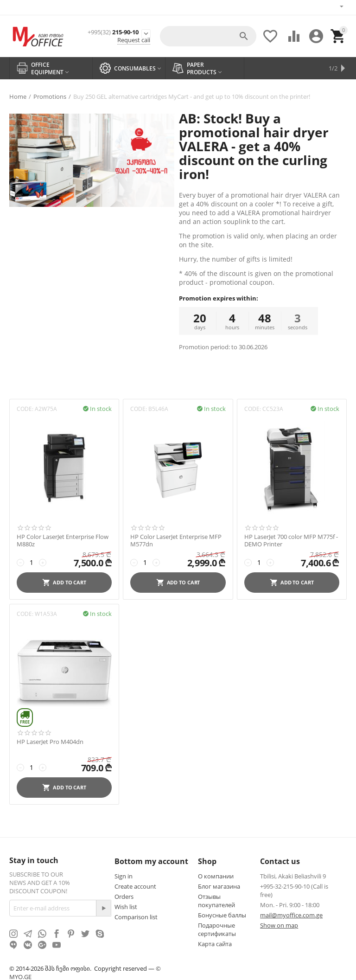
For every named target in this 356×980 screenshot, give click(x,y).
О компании (216, 875)
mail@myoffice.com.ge (291, 914)
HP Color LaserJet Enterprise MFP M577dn (176, 540)
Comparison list (136, 916)
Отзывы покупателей (216, 900)
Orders (124, 896)
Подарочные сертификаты (217, 929)
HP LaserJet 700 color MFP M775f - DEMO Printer (291, 540)
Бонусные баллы (222, 914)
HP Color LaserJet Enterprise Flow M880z (63, 540)
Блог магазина (219, 885)
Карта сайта (215, 943)
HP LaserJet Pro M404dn (50, 741)
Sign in (124, 875)
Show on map (279, 924)
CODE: (25, 408)
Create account (135, 885)
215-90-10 (113, 31)
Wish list (126, 906)
